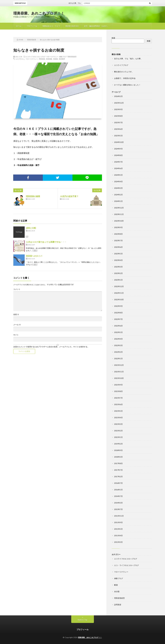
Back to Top (83, 620)
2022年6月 (118, 326)
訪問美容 (118, 605)
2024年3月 (118, 188)
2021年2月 (118, 431)
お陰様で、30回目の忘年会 (125, 78)
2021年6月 (118, 404)
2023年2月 (118, 273)
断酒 (116, 585)
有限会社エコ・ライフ (51, 26)
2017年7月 (118, 470)
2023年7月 (118, 240)
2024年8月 (118, 155)
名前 (16, 314)
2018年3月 (118, 457)
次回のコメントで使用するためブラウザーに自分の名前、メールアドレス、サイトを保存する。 (51, 347)
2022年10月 (119, 299)
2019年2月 (118, 444)
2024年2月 (118, 195)
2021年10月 (119, 378)
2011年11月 (119, 516)
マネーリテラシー (52, 57)
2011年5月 (118, 529)
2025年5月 (118, 136)
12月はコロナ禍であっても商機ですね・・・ (46, 242)
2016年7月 (118, 483)
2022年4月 (118, 339)
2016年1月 (118, 490)
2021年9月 (118, 385)
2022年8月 (118, 313)
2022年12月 (119, 286)
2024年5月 (118, 175)
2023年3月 (118, 267)
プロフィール (32, 26)
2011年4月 (118, 536)
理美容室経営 (72, 57)
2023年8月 (118, 234)
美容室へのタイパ (34, 256)
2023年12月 (119, 208)
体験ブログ (63, 57)
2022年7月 (118, 319)
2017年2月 (118, 477)
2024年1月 (118, 201)
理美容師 (42, 59)
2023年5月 (118, 254)
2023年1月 (118, 280)
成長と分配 (31, 228)
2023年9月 (118, 227)
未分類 (117, 591)
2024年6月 (118, 168)
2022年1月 (118, 358)
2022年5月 (118, 332)
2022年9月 (118, 306)
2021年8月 (118, 391)
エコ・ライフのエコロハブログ (126, 565)
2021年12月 (119, 365)
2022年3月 (118, 345)
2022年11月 (119, 293)
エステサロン (20, 59)
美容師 (56, 59)
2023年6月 (118, 247)
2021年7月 (118, 398)
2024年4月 (118, 181)
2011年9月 (118, 522)
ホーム (19, 26)
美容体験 (49, 59)
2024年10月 (119, 142)
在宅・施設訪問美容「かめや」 (96, 26)
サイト (16, 335)
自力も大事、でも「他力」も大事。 (83, 3)
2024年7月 (118, 162)
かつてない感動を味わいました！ (127, 85)
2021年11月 (119, 372)
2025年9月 (118, 109)
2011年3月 (118, 542)
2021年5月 (118, 411)
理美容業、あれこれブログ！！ (39, 13)
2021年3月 (118, 424)
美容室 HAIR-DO (72, 26)
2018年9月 (118, 450)
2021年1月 (118, 437)
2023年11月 (119, 214)
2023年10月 (119, 221)
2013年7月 (118, 509)
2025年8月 (118, 116)
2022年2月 (118, 352)
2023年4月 (118, 260)
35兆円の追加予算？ (69, 196)
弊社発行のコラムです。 (124, 72)
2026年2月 (118, 96)
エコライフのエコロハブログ (36, 57)
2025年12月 (119, 103)
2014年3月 (118, 503)
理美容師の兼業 (33, 196)
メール (17, 325)
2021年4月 (118, 418)
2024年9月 (118, 149)
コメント (17, 289)
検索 (113, 38)
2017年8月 (118, 463)
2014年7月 (118, 496)
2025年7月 (118, 122)
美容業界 (62, 59)
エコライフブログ (121, 65)
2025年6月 (118, 129)
